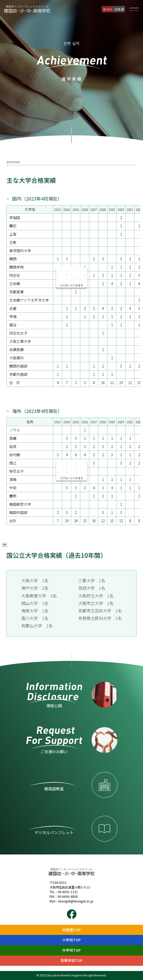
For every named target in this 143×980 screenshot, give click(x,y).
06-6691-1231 (68, 892)
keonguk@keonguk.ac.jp (76, 901)
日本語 (119, 9)
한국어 (108, 9)
